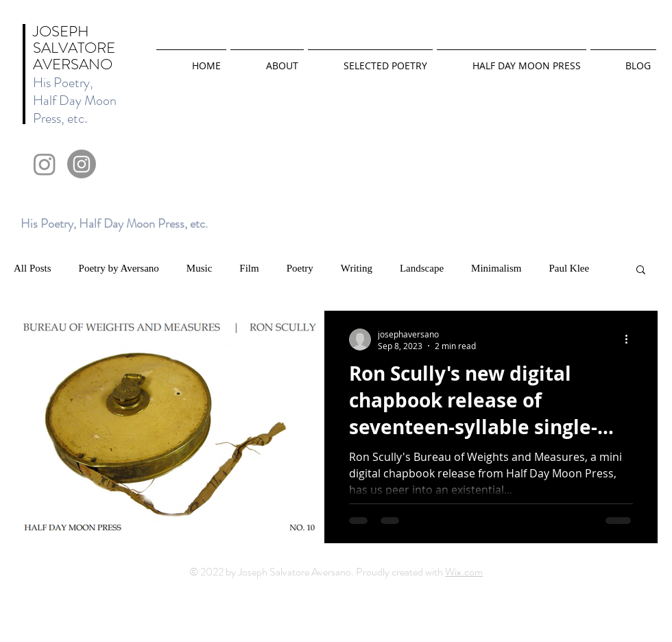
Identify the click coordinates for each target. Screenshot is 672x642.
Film (249, 268)
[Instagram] (45, 164)
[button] (641, 271)
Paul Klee (569, 268)
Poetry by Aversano (119, 268)
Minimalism (496, 268)
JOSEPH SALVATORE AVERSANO (74, 48)
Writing (357, 268)
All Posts (33, 268)
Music (200, 268)
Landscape (422, 268)
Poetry (300, 268)
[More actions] (631, 340)
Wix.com (464, 572)
